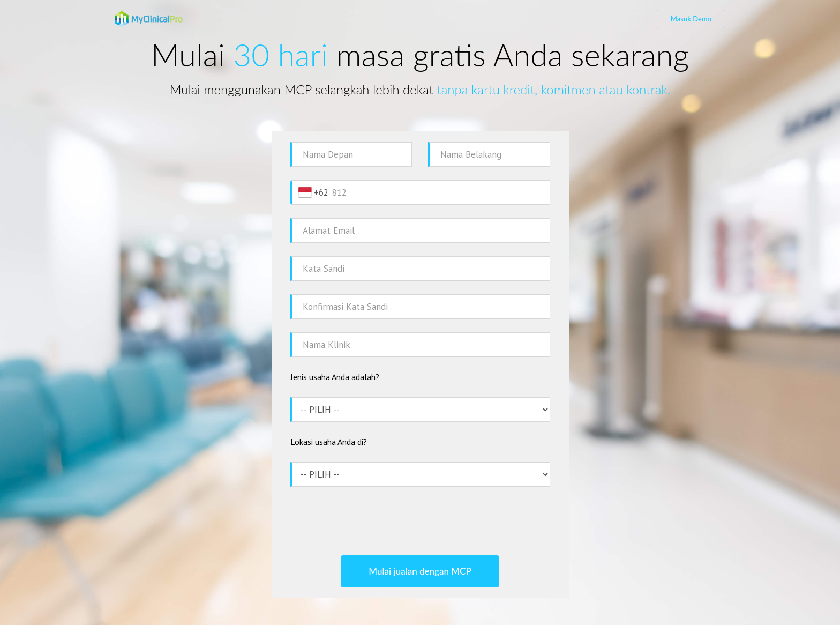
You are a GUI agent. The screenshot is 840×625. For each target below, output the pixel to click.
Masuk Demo (691, 19)
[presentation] (420, 521)
